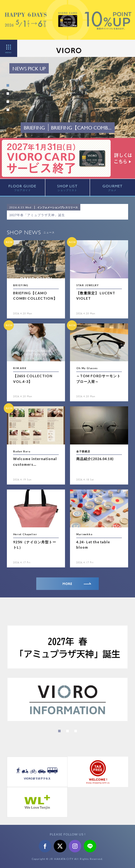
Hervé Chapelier (25, 534)
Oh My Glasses (87, 368)
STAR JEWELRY (87, 285)
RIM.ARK (20, 368)
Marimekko (84, 534)
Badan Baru (22, 451)
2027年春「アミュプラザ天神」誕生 (37, 215)
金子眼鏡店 (83, 451)
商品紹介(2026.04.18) (95, 459)
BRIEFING (21, 285)
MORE (77, 584)
